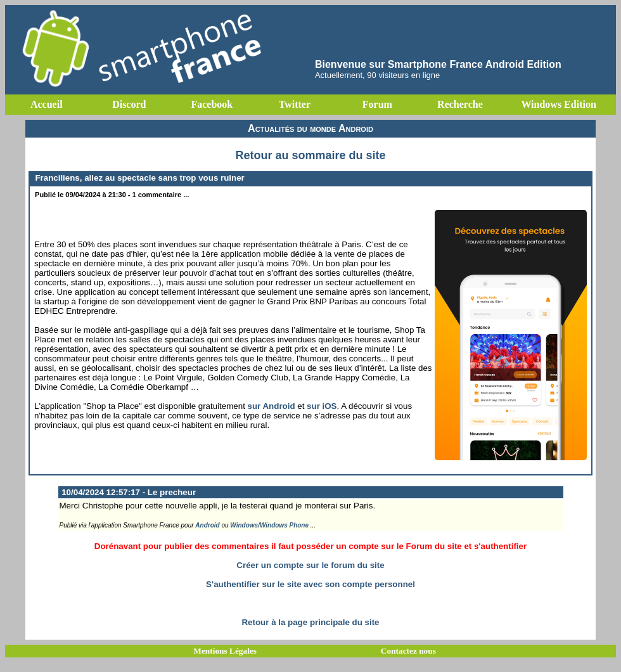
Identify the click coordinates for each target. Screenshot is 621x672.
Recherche (460, 104)
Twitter (295, 104)
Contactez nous (408, 651)
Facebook (212, 104)
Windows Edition (558, 104)
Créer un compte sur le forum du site (310, 565)
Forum (377, 104)
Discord (129, 104)
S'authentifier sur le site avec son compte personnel (310, 584)
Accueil (47, 104)
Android (207, 525)
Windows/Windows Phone (269, 525)
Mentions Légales (225, 651)
